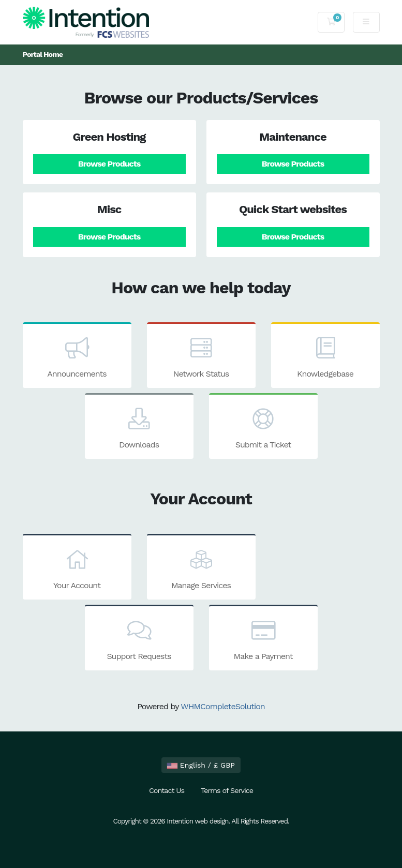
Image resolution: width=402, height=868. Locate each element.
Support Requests (139, 639)
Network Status (201, 356)
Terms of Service (227, 790)
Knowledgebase (325, 356)
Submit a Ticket (263, 427)
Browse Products (109, 164)
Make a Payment (263, 639)
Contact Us (167, 790)
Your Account (77, 568)
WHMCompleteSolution (222, 706)
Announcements (77, 356)
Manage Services (201, 568)
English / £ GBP (201, 765)
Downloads (139, 427)
